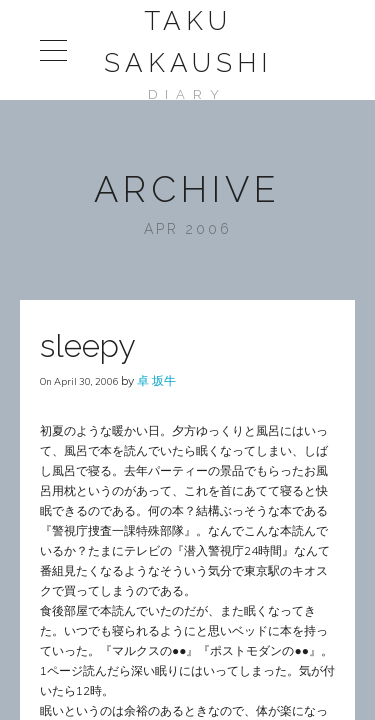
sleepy (87, 345)
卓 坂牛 (156, 380)
